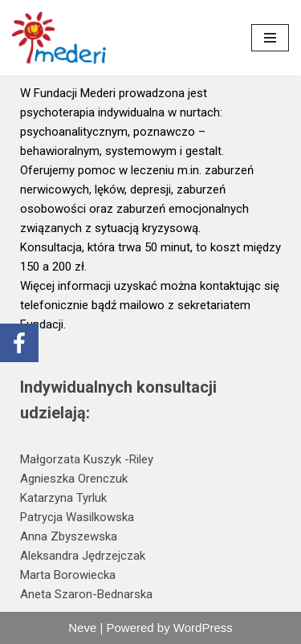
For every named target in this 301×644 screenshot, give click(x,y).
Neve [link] (82, 628)
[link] (60, 38)
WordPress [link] (203, 628)
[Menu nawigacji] (270, 38)
